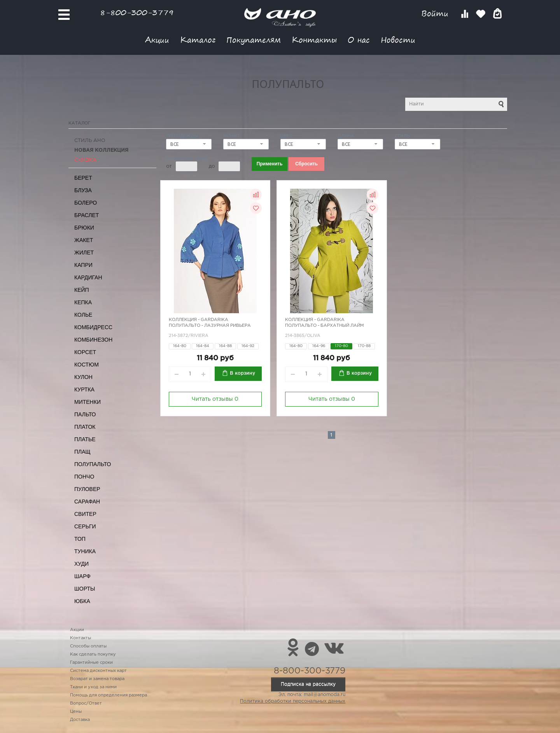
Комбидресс (93, 327)
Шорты (85, 589)
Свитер (85, 514)
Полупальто (93, 464)
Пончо (84, 477)
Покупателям (254, 39)
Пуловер (87, 489)
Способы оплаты (88, 646)
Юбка (82, 601)
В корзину (242, 373)
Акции (157, 39)
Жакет (84, 240)
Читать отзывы (215, 399)
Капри (83, 265)
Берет (83, 178)
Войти (436, 13)
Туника (85, 551)
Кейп (82, 290)
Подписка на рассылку (308, 684)
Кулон (83, 377)
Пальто (85, 414)
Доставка (80, 720)
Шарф (82, 576)
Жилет (84, 253)
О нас (359, 39)
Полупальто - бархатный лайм (325, 326)
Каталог (198, 39)
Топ (80, 539)
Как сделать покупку (93, 654)
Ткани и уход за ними (93, 687)
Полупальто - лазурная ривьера (210, 326)
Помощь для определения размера (108, 695)
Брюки (84, 228)
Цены (76, 712)
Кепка (83, 302)
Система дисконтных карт (98, 671)
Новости (398, 39)
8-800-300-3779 (137, 12)
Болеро (86, 203)
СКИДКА (85, 160)
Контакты (314, 39)
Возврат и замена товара (97, 679)
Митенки (87, 402)
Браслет (87, 215)
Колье (83, 315)
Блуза (83, 190)
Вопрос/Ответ (86, 703)
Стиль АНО (90, 141)
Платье (85, 439)
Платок (85, 427)
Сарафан (87, 502)
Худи (81, 564)
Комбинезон (93, 340)
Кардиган (88, 277)
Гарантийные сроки (91, 663)
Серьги (85, 526)
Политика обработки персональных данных (293, 701)
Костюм (87, 365)
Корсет (85, 352)
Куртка (84, 389)
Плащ (82, 452)
